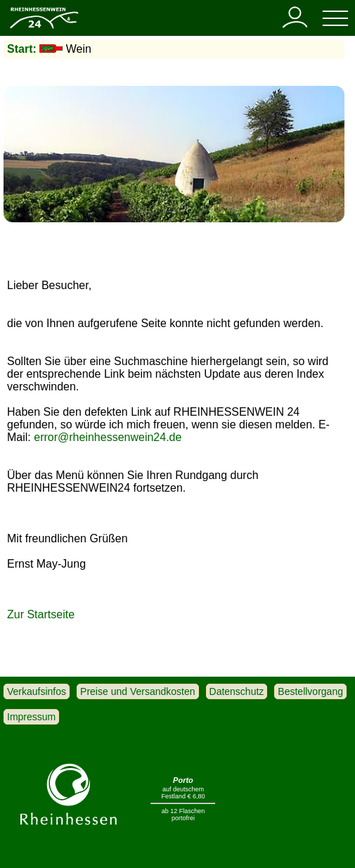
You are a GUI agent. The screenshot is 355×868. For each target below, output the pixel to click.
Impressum (31, 717)
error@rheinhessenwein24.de (108, 437)
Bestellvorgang (310, 691)
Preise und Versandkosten (137, 691)
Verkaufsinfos (37, 691)
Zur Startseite (41, 614)
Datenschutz (237, 691)
